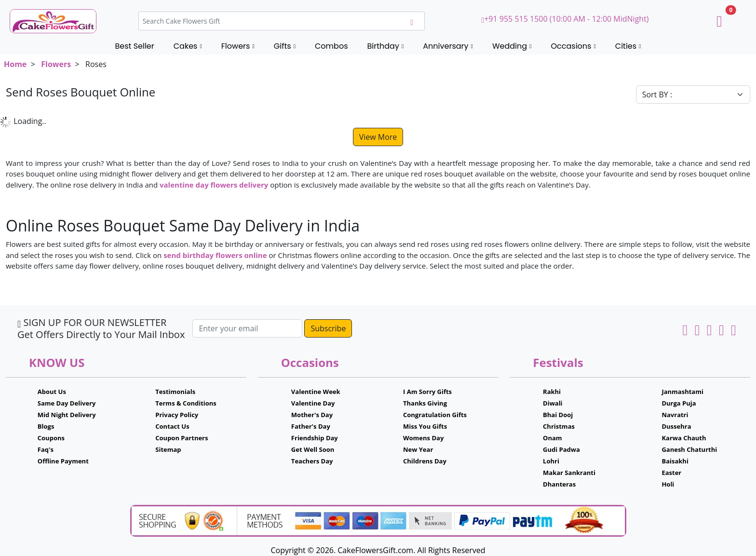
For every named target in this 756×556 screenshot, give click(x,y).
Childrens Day (425, 461)
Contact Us (172, 426)
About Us (52, 392)
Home (15, 64)
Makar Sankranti (569, 473)
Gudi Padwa (561, 449)
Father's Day (311, 426)
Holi (668, 484)
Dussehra (676, 426)
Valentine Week (316, 392)
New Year (418, 449)
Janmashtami (682, 392)
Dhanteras (559, 484)
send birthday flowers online (215, 255)
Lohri (551, 461)
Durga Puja (679, 403)
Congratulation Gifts (435, 415)
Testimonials (175, 392)
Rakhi (552, 392)
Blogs (46, 426)
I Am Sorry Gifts (427, 392)
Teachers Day (312, 461)
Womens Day (423, 438)
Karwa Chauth (684, 438)
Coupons (51, 438)
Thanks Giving (425, 403)
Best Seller (134, 46)
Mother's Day (312, 415)
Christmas (559, 426)
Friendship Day (315, 438)
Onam (553, 438)
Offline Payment (63, 461)
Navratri (675, 415)
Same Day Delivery (67, 403)
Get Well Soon (313, 449)
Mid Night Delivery (67, 415)
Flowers (56, 64)
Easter (671, 473)
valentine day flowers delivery (214, 185)
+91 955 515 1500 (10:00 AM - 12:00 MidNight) (565, 19)
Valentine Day (313, 403)
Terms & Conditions (186, 403)
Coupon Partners (182, 438)
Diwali (553, 403)
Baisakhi (675, 461)
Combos (331, 46)
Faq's (46, 449)
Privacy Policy (177, 415)
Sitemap (168, 449)
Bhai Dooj (558, 415)
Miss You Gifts (425, 426)
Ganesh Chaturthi (689, 449)
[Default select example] (693, 95)
